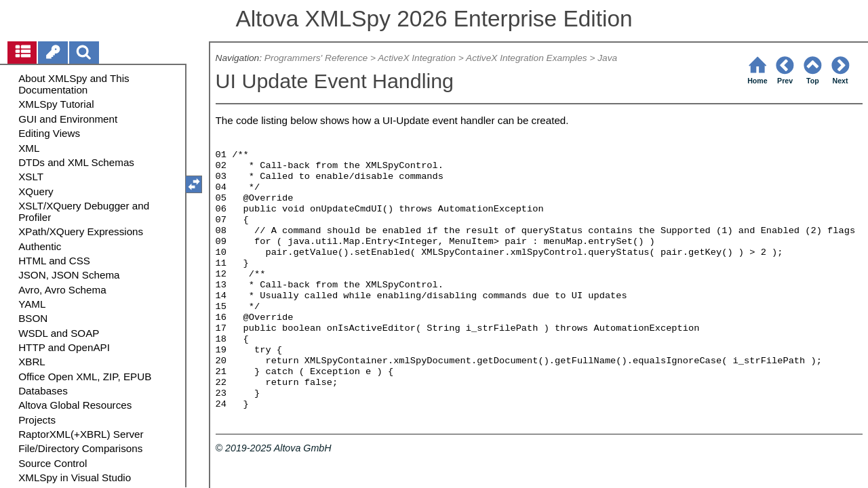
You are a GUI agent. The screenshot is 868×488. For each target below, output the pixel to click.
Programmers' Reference (316, 58)
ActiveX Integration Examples (527, 58)
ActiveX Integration (417, 58)
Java (607, 58)
